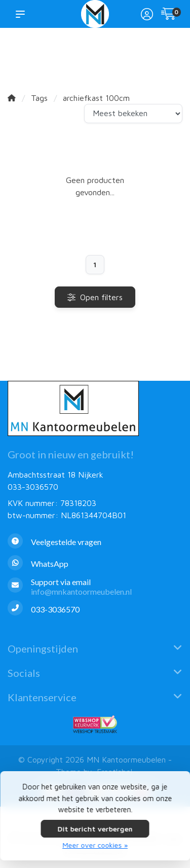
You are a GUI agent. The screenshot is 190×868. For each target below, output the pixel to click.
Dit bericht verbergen (95, 829)
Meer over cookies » (95, 845)
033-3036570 (33, 487)
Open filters (95, 297)
